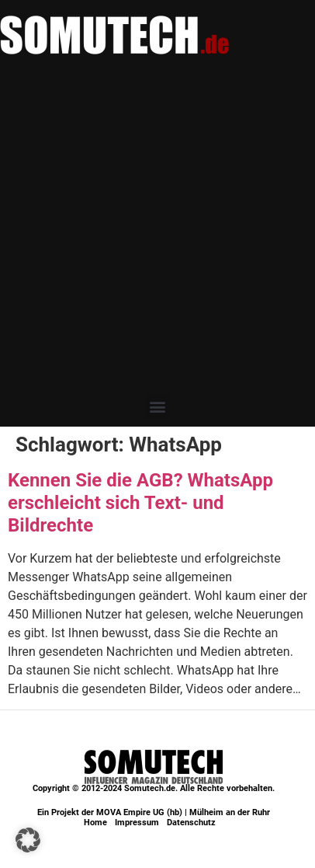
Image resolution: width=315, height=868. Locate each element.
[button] (158, 406)
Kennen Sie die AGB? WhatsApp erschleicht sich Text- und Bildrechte (140, 503)
